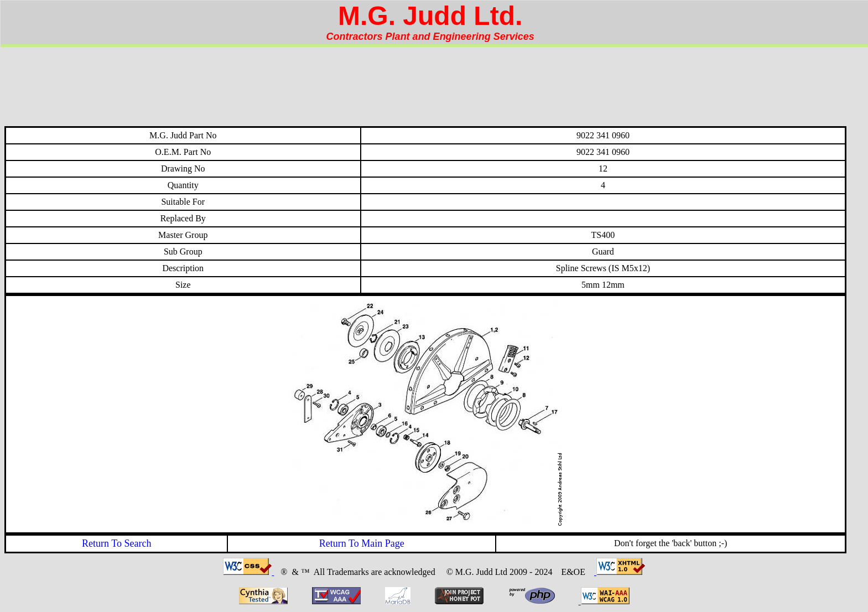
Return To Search (116, 543)
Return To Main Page (362, 543)
